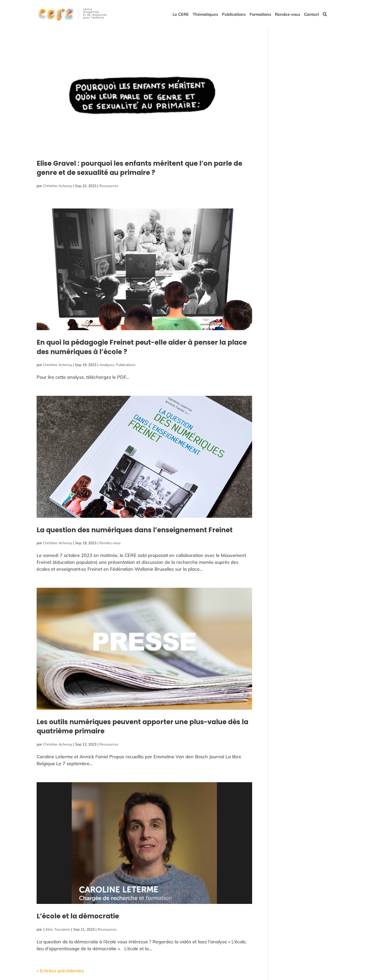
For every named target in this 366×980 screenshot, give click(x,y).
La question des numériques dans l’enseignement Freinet (135, 530)
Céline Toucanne (57, 929)
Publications (234, 15)
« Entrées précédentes (60, 971)
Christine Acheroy (57, 186)
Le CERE (181, 15)
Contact (311, 15)
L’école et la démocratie (78, 916)
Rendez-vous (288, 15)
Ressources (109, 186)
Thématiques (205, 15)
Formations (260, 15)
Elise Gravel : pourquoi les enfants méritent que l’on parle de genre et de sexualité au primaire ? (139, 168)
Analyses (107, 365)
